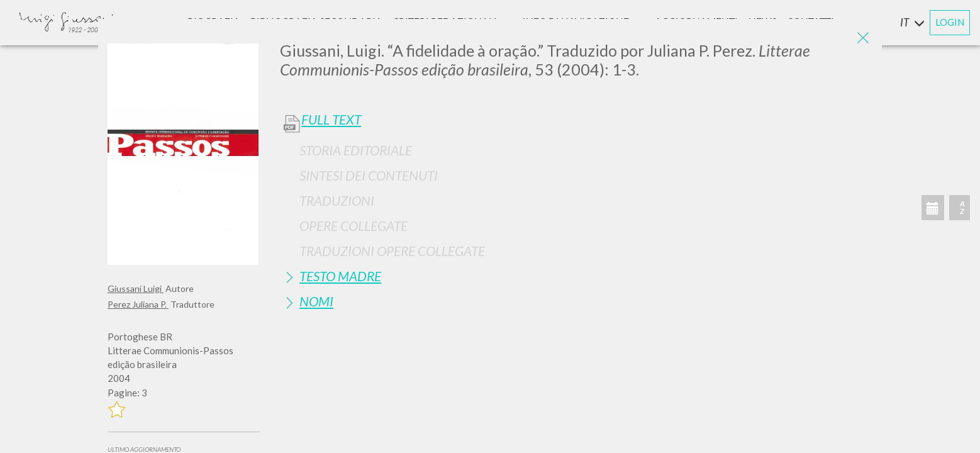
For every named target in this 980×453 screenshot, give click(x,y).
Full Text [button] (331, 120)
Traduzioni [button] (337, 200)
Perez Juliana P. (138, 304)
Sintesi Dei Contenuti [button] (369, 175)
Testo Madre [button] (340, 276)
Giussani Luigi (136, 288)
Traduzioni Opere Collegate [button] (392, 251)
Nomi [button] (316, 301)
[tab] (576, 150)
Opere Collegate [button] (354, 226)
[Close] (863, 38)
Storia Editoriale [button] (356, 150)
